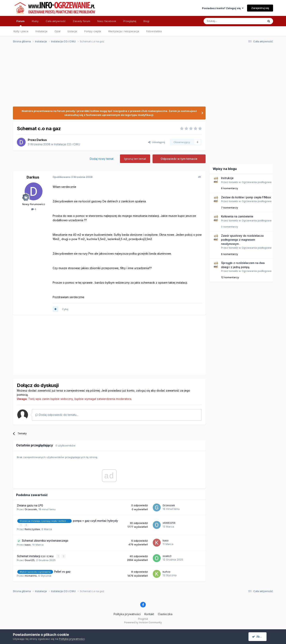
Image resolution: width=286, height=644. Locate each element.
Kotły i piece (21, 31)
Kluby (35, 21)
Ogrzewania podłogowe (257, 182)
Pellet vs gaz (62, 571)
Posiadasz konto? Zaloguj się (223, 8)
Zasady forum (81, 21)
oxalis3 (167, 556)
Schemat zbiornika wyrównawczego (45, 540)
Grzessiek (31, 509)
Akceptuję (260, 637)
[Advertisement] (141, 77)
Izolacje (72, 31)
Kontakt (149, 614)
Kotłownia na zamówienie (237, 216)
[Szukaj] (224, 21)
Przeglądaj (130, 21)
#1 (200, 177)
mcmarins (31, 575)
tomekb (233, 182)
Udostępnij (157, 142)
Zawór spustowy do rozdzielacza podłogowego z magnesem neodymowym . (242, 240)
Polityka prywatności (127, 614)
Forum (21, 23)
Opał (57, 31)
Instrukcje (227, 178)
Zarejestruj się (260, 8)
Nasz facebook (107, 21)
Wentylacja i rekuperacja (124, 31)
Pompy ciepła (93, 31)
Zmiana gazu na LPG (30, 505)
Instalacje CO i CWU (67, 144)
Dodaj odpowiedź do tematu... (57, 415)
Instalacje (42, 31)
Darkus (42, 140)
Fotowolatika (154, 31)
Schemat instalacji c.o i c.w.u (36, 556)
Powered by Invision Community (143, 622)
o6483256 (169, 523)
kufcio (167, 571)
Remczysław (32, 529)
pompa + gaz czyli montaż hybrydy (95, 521)
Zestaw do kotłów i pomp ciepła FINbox (246, 197)
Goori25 (30, 560)
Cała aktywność (56, 21)
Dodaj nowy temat (102, 159)
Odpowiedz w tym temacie (179, 159)
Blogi (146, 21)
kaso (28, 544)
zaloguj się (143, 390)
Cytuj (65, 309)
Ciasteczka (165, 614)
